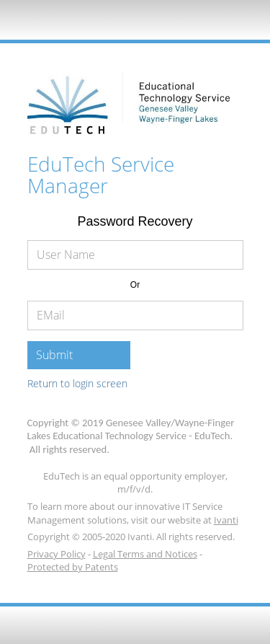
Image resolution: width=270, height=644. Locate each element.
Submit (54, 355)
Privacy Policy (57, 554)
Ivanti (226, 520)
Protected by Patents (73, 567)
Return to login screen (77, 383)
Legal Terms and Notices (145, 554)
